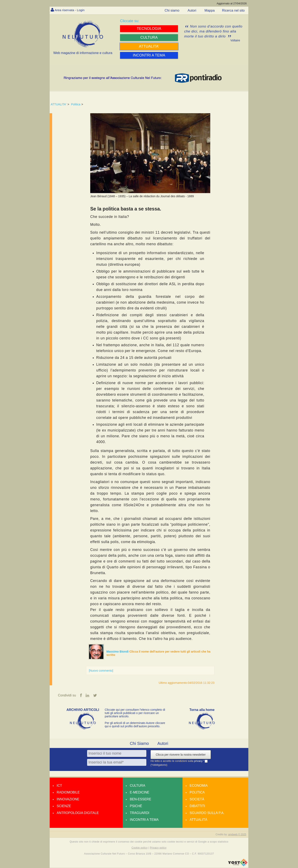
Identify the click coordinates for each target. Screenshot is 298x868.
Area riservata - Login (70, 10)
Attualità (198, 820)
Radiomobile (68, 792)
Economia (199, 786)
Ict (59, 786)
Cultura (137, 786)
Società (197, 799)
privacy (199, 761)
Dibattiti (197, 806)
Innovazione (68, 799)
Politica (76, 104)
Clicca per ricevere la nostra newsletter (181, 755)
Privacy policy (158, 848)
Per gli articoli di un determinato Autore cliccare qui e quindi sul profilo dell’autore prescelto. (135, 725)
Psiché (136, 806)
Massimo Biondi (118, 652)
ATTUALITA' (59, 104)
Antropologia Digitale (78, 813)
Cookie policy (140, 848)
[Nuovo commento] (101, 671)
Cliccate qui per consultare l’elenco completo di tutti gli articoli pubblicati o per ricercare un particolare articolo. (135, 713)
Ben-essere (140, 799)
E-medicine (139, 792)
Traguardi (139, 813)
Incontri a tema (144, 820)
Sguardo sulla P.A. (207, 813)
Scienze (64, 806)
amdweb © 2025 (237, 834)
